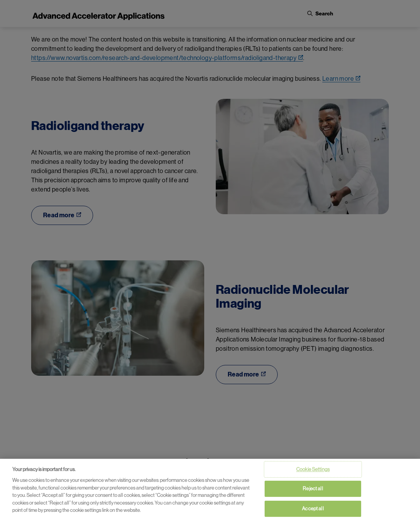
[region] (210, 488)
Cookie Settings (313, 469)
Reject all (313, 489)
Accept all (313, 509)
